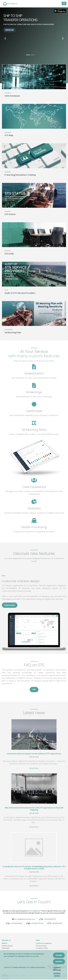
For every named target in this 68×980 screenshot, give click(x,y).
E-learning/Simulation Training (20, 175)
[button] (5, 38)
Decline (59, 962)
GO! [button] (34, 689)
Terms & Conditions (44, 943)
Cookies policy (57, 974)
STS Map (9, 135)
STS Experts (10, 4)
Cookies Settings (57, 969)
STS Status (10, 214)
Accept (59, 955)
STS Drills (9, 254)
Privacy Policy (41, 946)
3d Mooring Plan (13, 333)
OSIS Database (12, 96)
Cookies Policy (42, 948)
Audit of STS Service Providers (20, 293)
